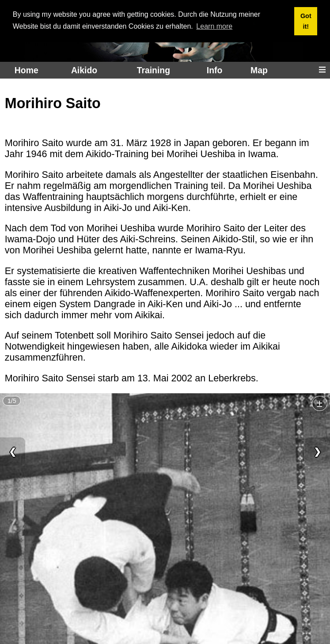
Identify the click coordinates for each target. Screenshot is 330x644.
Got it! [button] (306, 21)
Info (214, 70)
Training (154, 70)
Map (259, 70)
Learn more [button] (214, 26)
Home (27, 70)
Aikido (84, 70)
